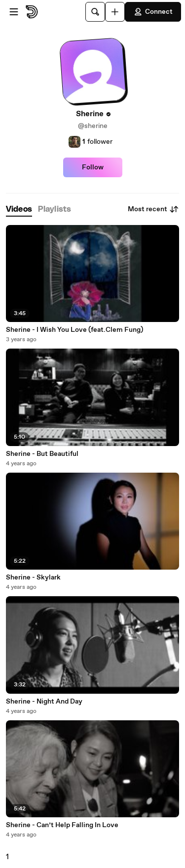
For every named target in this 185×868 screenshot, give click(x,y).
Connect (153, 12)
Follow (93, 167)
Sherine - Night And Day (44, 702)
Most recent (153, 209)
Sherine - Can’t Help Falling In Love (62, 825)
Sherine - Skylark (33, 578)
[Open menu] (14, 12)
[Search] (95, 12)
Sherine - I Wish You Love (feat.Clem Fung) (74, 330)
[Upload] (115, 12)
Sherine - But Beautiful (42, 454)
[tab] (19, 209)
